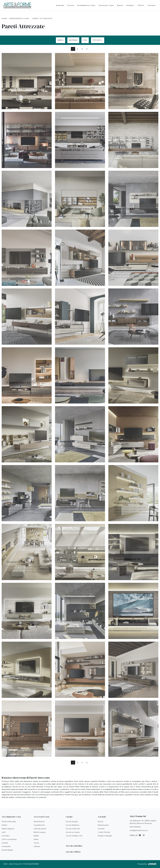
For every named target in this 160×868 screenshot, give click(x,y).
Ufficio (141, 5)
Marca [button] (60, 40)
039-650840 (135, 827)
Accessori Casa (106, 5)
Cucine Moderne (72, 825)
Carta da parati (40, 829)
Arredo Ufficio (73, 852)
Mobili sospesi (40, 832)
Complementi (39, 825)
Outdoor (130, 5)
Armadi (5, 843)
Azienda (60, 5)
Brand (120, 5)
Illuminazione (39, 821)
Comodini (6, 836)
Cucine (71, 5)
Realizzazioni (103, 825)
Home (4, 18)
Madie (36, 836)
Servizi (100, 821)
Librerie (37, 846)
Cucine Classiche (73, 829)
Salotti (4, 825)
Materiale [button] (73, 40)
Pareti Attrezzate (43, 18)
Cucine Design (72, 821)
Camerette (6, 846)
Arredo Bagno (7, 850)
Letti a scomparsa (9, 839)
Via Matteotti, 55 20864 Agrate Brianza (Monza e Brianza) (143, 822)
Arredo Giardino (74, 846)
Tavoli (36, 843)
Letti (4, 832)
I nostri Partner (104, 832)
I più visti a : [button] (98, 40)
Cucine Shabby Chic (74, 836)
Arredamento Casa (86, 5)
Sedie (36, 839)
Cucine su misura (73, 832)
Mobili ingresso (8, 829)
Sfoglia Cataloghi (105, 836)
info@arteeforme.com (139, 830)
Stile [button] (85, 40)
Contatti (152, 5)
